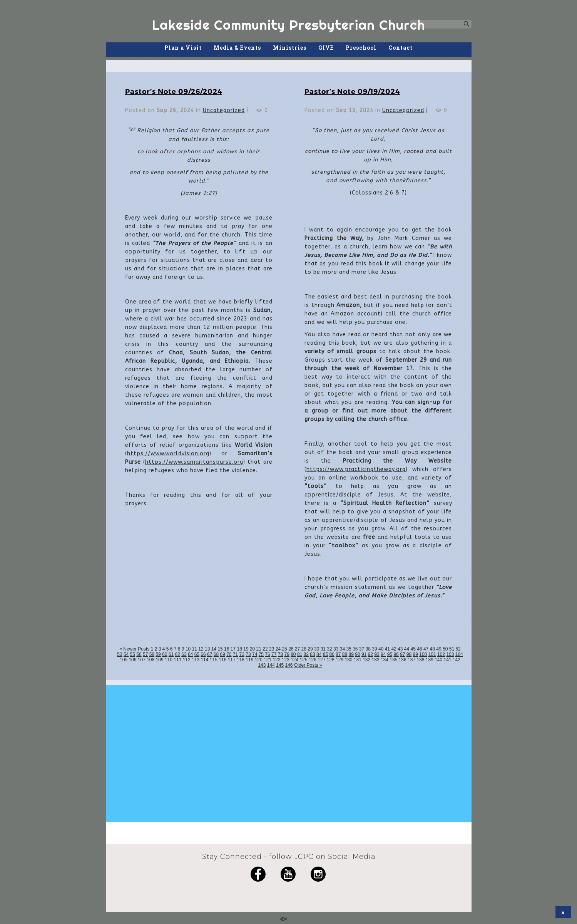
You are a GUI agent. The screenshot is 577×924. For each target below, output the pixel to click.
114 (204, 660)
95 (390, 654)
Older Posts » (308, 665)
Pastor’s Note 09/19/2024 (352, 91)
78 (280, 654)
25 (284, 649)
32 (329, 649)
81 (300, 654)
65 (197, 654)
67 (210, 654)
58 (152, 654)
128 (331, 660)
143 (262, 665)
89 (351, 654)
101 (432, 654)
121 (268, 660)
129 (340, 660)
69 (222, 654)
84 (319, 654)
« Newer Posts (134, 649)
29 (310, 649)
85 (325, 654)
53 (120, 654)
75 (261, 654)
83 (312, 654)
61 (171, 654)
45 (413, 649)
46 (419, 649)
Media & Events (237, 48)
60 (165, 654)
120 (259, 660)
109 (160, 660)
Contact (401, 48)
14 (214, 649)
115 (214, 660)
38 (368, 649)
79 (287, 654)
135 (393, 660)
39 (374, 649)
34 (342, 649)
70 (229, 654)
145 (280, 665)
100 (423, 654)
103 (450, 654)
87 (338, 654)
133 (376, 660)
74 (255, 654)
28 (304, 649)
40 (381, 649)
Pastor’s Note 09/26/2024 (174, 91)
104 (459, 654)
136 (403, 660)
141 (448, 660)
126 (313, 660)
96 (396, 654)
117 (232, 660)
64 (190, 654)
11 (195, 649)
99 (416, 654)
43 (400, 649)
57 (145, 654)
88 (345, 654)
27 (297, 649)
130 (348, 660)
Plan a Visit (183, 48)
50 (445, 649)
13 (207, 649)
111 (177, 660)
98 (409, 654)
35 (349, 649)
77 (274, 654)
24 (278, 649)
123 (286, 660)
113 (196, 660)
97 (402, 654)
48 (432, 649)
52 (458, 649)
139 (430, 660)
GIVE (326, 48)
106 (132, 660)
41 (387, 649)
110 (169, 660)
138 (420, 660)
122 (276, 660)
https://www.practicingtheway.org (356, 469)
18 (240, 649)
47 (426, 649)
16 (227, 649)
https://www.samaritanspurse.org (194, 462)
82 (306, 654)
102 (441, 654)
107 (142, 660)
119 (249, 660)
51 (452, 649)
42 (394, 649)
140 (438, 660)
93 (377, 654)
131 (358, 660)
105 (124, 660)
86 (332, 654)
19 (246, 649)
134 (385, 660)
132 (366, 660)
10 (188, 649)
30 (317, 649)
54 (126, 654)
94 (383, 654)
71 (235, 654)
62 (178, 654)
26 (291, 649)
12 (201, 649)
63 (184, 654)
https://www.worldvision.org (168, 454)
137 (411, 660)
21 (259, 649)
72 (242, 654)
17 (233, 649)
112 (187, 660)
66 (203, 654)
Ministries (290, 48)
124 (294, 660)
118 (241, 660)
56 (139, 654)
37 (362, 649)
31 (323, 649)
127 (321, 660)
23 (272, 649)
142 (457, 660)
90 (357, 654)
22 (265, 649)
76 (267, 654)
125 (304, 660)
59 (158, 654)
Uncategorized (224, 110)
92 (370, 654)
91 (364, 654)
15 (220, 649)
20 (252, 649)
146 (289, 665)
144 (271, 665)
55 (133, 654)
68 (216, 654)
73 (248, 654)
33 (336, 649)
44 (407, 649)
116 (222, 660)
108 (151, 660)
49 (439, 649)
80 (293, 654)
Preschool (361, 48)
